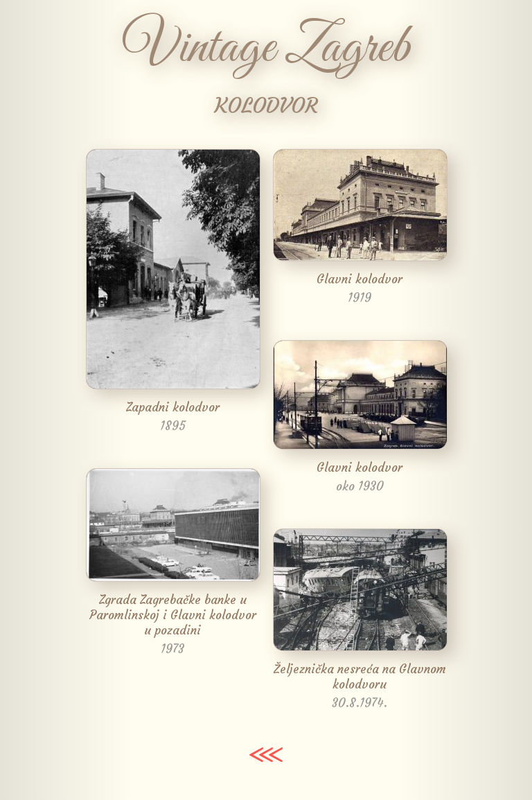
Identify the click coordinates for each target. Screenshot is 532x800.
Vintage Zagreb (266, 48)
